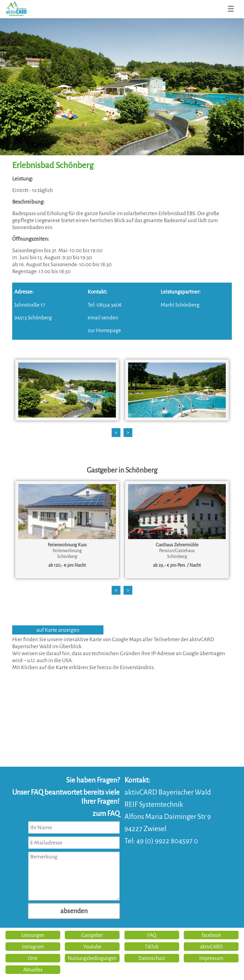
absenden (74, 911)
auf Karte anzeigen (58, 630)
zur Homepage (104, 330)
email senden (103, 318)
